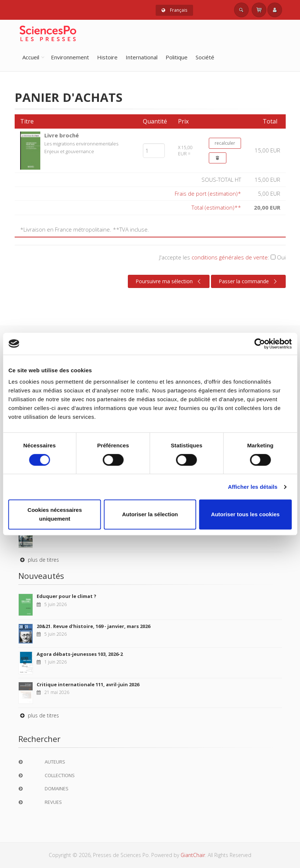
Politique (177, 57)
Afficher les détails (253, 487)
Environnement (70, 57)
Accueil (31, 57)
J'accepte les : (223, 257)
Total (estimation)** (216, 207)
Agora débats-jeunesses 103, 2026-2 (80, 654)
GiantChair (193, 855)
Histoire (107, 57)
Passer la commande (249, 281)
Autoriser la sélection (150, 514)
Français (174, 10)
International (142, 57)
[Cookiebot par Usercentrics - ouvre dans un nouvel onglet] (260, 344)
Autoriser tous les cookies (245, 514)
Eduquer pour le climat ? (66, 596)
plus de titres (39, 560)
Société (205, 57)
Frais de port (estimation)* (208, 193)
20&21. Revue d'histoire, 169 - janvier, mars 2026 (93, 626)
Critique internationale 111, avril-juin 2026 (88, 684)
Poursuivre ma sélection (169, 281)
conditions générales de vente (230, 257)
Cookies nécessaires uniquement (55, 514)
